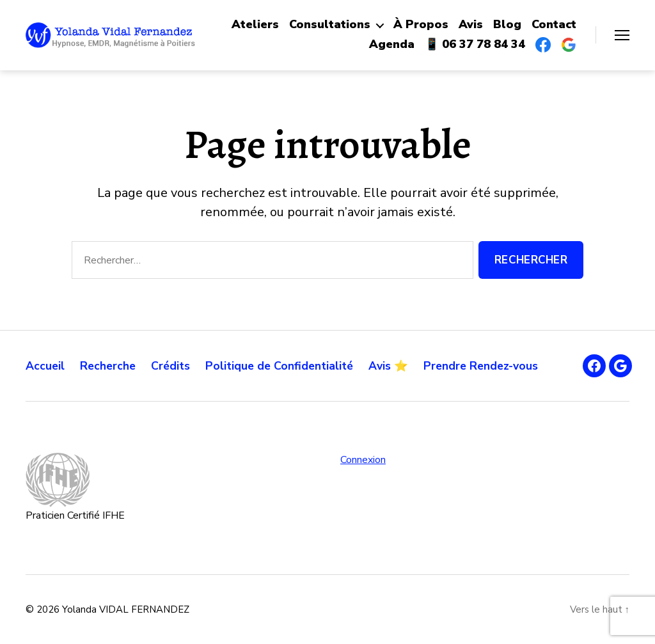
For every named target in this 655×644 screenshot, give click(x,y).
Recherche (109, 366)
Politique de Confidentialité (285, 366)
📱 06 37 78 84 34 (475, 45)
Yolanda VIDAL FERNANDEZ (126, 609)
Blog (507, 25)
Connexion (363, 460)
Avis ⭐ (396, 366)
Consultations (330, 25)
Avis (471, 25)
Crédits (174, 366)
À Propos (421, 25)
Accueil (45, 366)
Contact (554, 25)
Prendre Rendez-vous (490, 366)
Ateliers (255, 25)
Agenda (392, 45)
